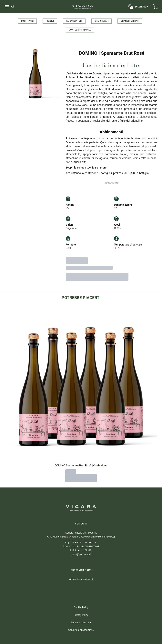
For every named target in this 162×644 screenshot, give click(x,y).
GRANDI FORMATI (130, 21)
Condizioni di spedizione (81, 630)
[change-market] (138, 7)
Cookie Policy (81, 607)
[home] (83, 7)
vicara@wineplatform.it (81, 579)
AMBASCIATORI (74, 21)
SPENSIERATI (101, 21)
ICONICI (50, 21)
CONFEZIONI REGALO (80, 30)
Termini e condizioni (81, 623)
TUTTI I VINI (27, 21)
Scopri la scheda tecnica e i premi (86, 168)
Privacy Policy (81, 615)
